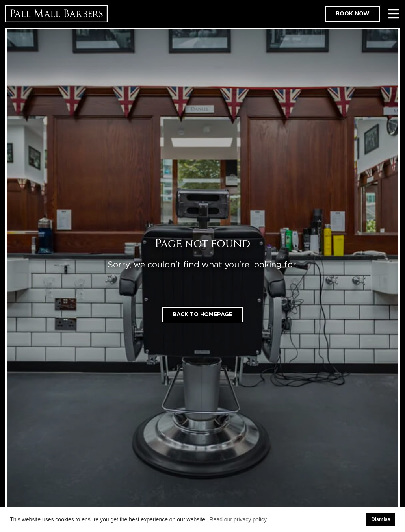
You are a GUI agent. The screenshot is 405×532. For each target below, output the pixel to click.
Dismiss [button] (381, 519)
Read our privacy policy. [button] (239, 519)
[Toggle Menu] (393, 14)
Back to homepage (202, 315)
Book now (353, 14)
